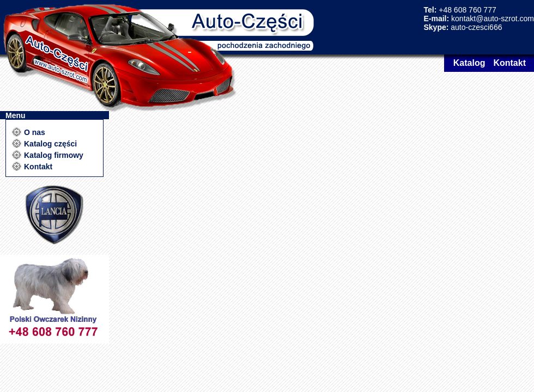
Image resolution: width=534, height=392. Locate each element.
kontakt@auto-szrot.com (493, 19)
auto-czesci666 (476, 27)
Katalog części (50, 144)
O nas (35, 132)
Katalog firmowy (54, 155)
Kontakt (509, 63)
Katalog (469, 63)
